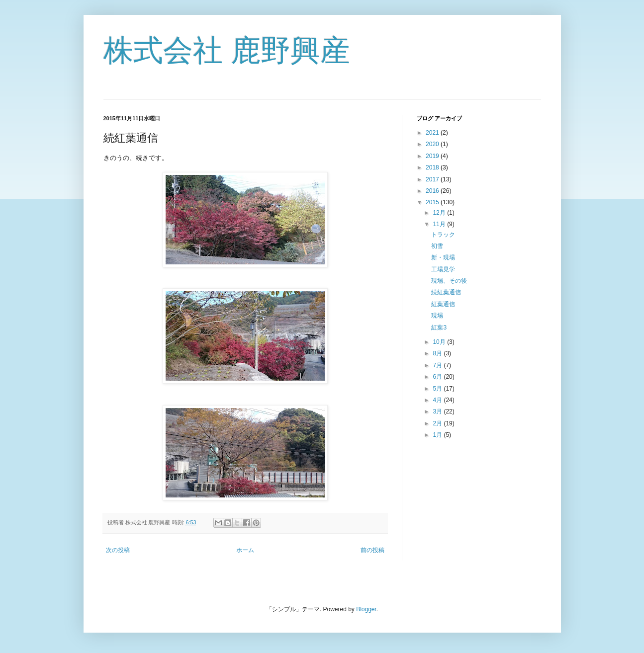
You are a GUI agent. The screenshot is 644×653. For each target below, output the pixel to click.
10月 (440, 342)
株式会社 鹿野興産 (227, 50)
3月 (438, 411)
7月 (438, 365)
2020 (433, 144)
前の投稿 (372, 550)
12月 (440, 213)
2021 (433, 133)
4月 (438, 400)
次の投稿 (118, 550)
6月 (438, 377)
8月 (438, 353)
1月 (438, 435)
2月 (438, 423)
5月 (438, 389)
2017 (433, 179)
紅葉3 (439, 327)
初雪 (437, 246)
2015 (433, 202)
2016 (433, 191)
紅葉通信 (443, 304)
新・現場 (443, 257)
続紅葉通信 (446, 292)
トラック (443, 235)
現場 (437, 316)
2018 (433, 167)
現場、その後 (449, 281)
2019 (433, 156)
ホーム (245, 550)
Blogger (366, 609)
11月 (440, 224)
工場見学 (443, 269)
